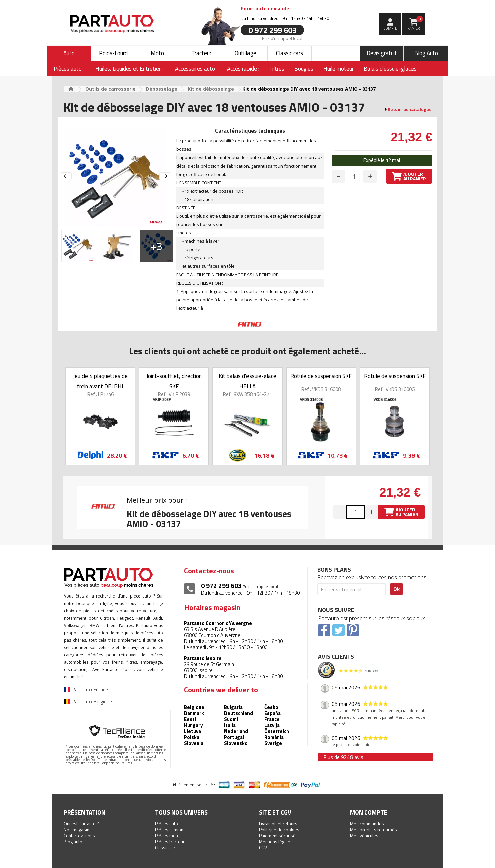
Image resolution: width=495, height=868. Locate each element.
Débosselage (162, 89)
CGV (263, 847)
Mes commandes (367, 823)
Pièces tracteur (170, 841)
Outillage (245, 53)
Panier (415, 23)
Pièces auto (167, 823)
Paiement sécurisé (277, 835)
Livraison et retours (278, 823)
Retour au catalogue (410, 109)
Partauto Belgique (88, 701)
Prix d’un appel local (282, 38)
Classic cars (289, 53)
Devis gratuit (382, 53)
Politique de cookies (279, 829)
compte (390, 28)
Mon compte (369, 812)
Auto (69, 53)
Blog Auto (426, 53)
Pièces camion (169, 829)
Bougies (304, 69)
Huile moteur (339, 69)
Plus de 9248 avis (343, 757)
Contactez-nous (79, 835)
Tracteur (201, 53)
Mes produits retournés (374, 829)
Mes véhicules (364, 835)
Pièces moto (167, 835)
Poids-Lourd (113, 53)
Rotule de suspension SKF (321, 376)
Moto (157, 53)
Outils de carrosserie (110, 89)
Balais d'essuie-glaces (390, 69)
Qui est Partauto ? (81, 823)
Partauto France (86, 689)
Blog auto (73, 841)
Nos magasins (78, 829)
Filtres (277, 69)
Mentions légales (276, 841)
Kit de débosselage (211, 89)
